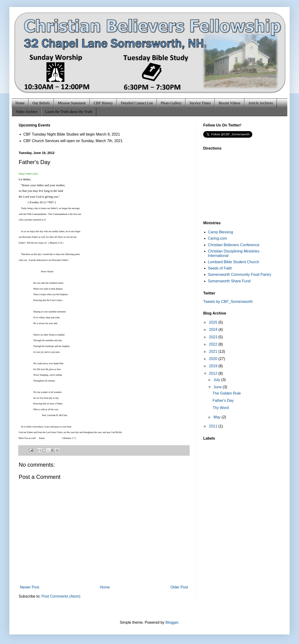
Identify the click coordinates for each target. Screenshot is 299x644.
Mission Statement (72, 103)
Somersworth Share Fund (229, 281)
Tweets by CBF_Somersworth (228, 302)
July (217, 380)
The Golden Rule (227, 393)
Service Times (200, 103)
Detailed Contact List (137, 103)
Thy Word (221, 408)
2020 (214, 359)
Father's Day (223, 401)
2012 (214, 373)
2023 (214, 337)
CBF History (103, 103)
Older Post (179, 587)
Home (20, 103)
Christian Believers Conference (234, 245)
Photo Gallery (171, 103)
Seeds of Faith (220, 268)
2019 (214, 366)
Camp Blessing (221, 232)
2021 (214, 352)
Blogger (172, 622)
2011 (214, 426)
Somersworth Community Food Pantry (240, 275)
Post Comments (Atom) (61, 596)
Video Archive (27, 112)
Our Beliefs (41, 103)
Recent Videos (230, 103)
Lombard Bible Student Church (233, 262)
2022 (214, 344)
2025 (214, 322)
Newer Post (30, 587)
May (218, 417)
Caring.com (217, 238)
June (218, 387)
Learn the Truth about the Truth (69, 112)
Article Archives (261, 103)
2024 (214, 330)
